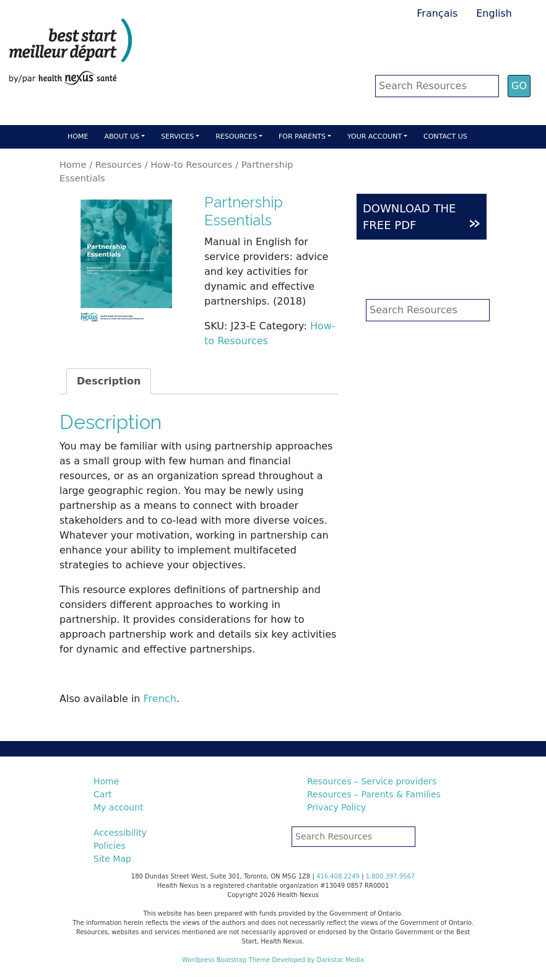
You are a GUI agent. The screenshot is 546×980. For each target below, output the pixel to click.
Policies (110, 846)
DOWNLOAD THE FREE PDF (422, 217)
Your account (375, 137)
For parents (302, 137)
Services (177, 137)
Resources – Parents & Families (374, 794)
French (160, 699)
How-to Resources (191, 164)
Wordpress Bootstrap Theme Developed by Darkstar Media (273, 960)
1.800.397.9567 (391, 876)
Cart (103, 794)
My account (119, 807)
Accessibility (120, 833)
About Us (122, 137)
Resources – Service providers (372, 781)
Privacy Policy (336, 807)
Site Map (112, 859)
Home (78, 137)
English (494, 13)
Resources (236, 137)
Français (437, 13)
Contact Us (445, 137)
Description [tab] (109, 381)
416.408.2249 (338, 876)
